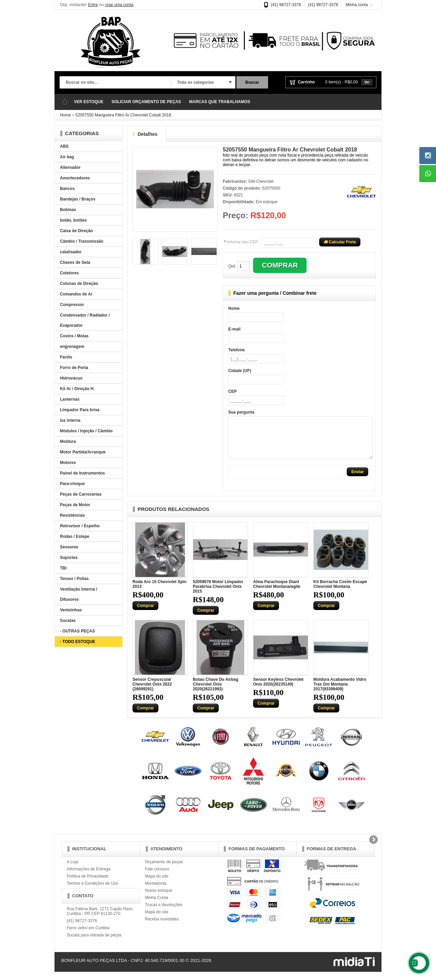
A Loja (72, 870)
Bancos (67, 189)
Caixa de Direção (76, 231)
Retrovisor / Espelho (80, 526)
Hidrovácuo (71, 378)
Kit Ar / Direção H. (77, 389)
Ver (367, 82)
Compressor (72, 305)
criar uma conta (119, 5)
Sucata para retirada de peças (94, 943)
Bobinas (68, 210)
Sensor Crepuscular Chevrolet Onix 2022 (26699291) (152, 692)
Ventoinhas (71, 610)
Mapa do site (157, 884)
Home (65, 115)
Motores (68, 463)
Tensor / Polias (74, 579)
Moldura (68, 441)
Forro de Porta (74, 368)
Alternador (70, 167)
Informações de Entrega (89, 877)
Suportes (69, 558)
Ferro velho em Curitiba (88, 936)
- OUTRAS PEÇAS (77, 631)
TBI (63, 568)
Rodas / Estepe (75, 536)
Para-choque (72, 484)
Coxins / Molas (74, 336)
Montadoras (156, 891)
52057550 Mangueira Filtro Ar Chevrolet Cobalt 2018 (123, 115)
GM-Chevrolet (261, 181)
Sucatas (68, 621)
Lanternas (70, 399)
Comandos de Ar (76, 294)
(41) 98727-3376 (286, 5)
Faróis (66, 357)
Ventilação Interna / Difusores (79, 594)
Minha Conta (157, 906)
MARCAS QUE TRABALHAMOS (220, 102)
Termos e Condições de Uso (92, 891)
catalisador (71, 252)
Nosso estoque (159, 899)
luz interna (70, 420)
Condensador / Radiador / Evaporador (85, 320)
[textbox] (115, 83)
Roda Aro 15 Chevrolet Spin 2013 (159, 592)
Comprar (145, 614)
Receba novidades (162, 927)
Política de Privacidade (88, 884)
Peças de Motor (75, 505)
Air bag (67, 157)
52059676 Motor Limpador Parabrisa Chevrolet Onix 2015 (218, 595)
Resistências (72, 515)
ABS (64, 146)
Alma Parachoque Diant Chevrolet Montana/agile (277, 592)
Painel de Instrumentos (82, 473)
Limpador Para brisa (80, 410)
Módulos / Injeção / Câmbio (86, 431)
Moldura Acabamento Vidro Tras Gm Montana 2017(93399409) (340, 692)
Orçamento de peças (164, 870)
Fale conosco (157, 877)
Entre (93, 5)
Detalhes (147, 134)
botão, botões (73, 220)
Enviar (357, 480)
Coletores (69, 273)
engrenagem (72, 347)
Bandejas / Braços (78, 199)
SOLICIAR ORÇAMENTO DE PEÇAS (146, 102)
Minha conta (357, 5)
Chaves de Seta (75, 262)
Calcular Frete (340, 242)
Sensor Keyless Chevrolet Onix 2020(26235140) (278, 690)
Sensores (69, 547)
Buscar (252, 82)
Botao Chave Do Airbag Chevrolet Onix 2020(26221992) (216, 692)
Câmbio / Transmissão (82, 241)
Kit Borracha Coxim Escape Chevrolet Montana (340, 592)
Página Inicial (65, 102)
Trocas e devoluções (164, 913)
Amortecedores (75, 178)
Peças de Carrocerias (81, 494)
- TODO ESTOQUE (78, 642)
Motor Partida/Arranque (83, 452)
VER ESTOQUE (89, 102)
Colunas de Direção (79, 284)
